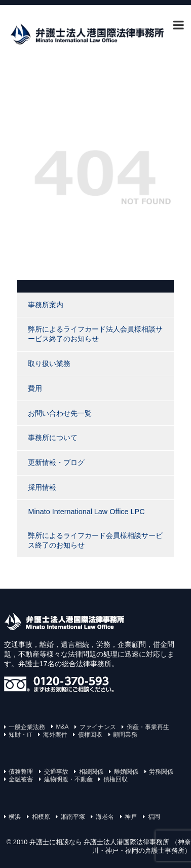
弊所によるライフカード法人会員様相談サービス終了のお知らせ (95, 334)
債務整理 (21, 772)
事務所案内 (46, 305)
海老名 (105, 817)
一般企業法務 (27, 727)
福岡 (154, 817)
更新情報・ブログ (56, 462)
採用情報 (42, 487)
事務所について (53, 438)
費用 (35, 388)
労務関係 (161, 772)
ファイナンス (98, 727)
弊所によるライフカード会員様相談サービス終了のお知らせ (95, 540)
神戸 (131, 817)
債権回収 (90, 735)
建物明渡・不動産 (68, 779)
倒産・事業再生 (148, 727)
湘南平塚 (73, 817)
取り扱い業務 (49, 364)
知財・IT (20, 735)
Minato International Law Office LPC (86, 512)
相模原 (41, 817)
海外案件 (55, 735)
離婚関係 (126, 772)
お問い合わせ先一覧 (60, 413)
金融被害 (21, 779)
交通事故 (56, 772)
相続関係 (91, 772)
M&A (63, 727)
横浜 (15, 817)
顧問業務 (125, 735)
